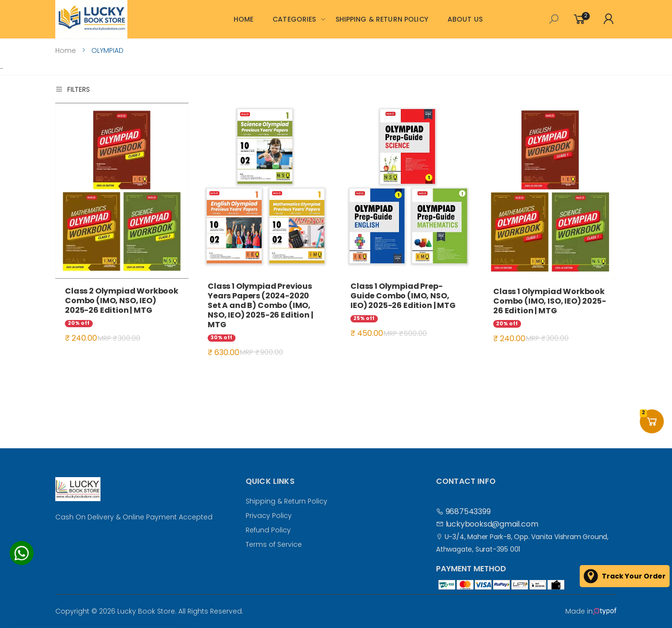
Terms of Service (274, 544)
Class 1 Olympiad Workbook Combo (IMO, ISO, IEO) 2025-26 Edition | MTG (550, 301)
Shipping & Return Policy (286, 501)
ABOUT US (465, 19)
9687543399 (463, 511)
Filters (73, 89)
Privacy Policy (269, 516)
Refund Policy (268, 530)
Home (66, 50)
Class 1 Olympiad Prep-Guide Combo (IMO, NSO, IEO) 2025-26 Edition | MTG (403, 296)
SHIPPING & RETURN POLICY (382, 19)
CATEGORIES (294, 19)
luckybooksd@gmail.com (487, 524)
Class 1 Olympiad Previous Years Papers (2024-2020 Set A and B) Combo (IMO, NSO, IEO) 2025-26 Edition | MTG (261, 305)
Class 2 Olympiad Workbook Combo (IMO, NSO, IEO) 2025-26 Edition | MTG (122, 301)
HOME (244, 19)
